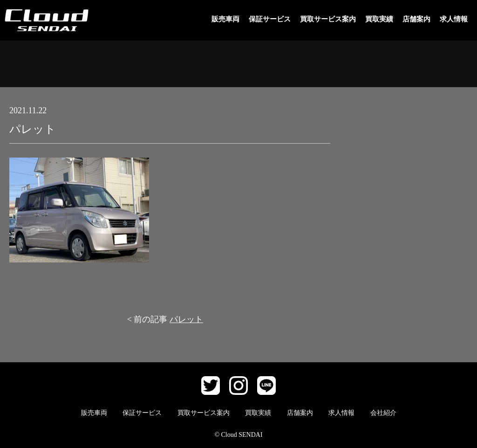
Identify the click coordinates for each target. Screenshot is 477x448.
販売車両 (225, 19)
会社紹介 (383, 413)
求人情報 (454, 19)
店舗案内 (416, 19)
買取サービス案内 (328, 19)
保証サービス (270, 19)
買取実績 (379, 19)
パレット (186, 319)
